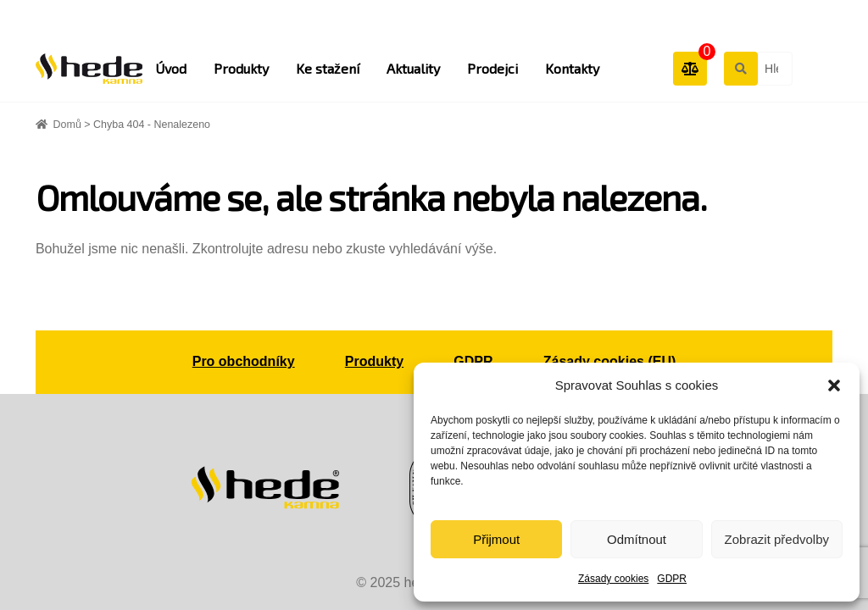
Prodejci (492, 68)
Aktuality (413, 68)
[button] (834, 385)
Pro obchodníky (244, 361)
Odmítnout (637, 539)
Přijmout (496, 539)
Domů (67, 125)
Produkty (241, 68)
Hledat (740, 68)
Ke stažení (328, 68)
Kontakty (572, 68)
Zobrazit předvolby (777, 539)
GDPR (672, 579)
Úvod (171, 68)
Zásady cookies (613, 579)
